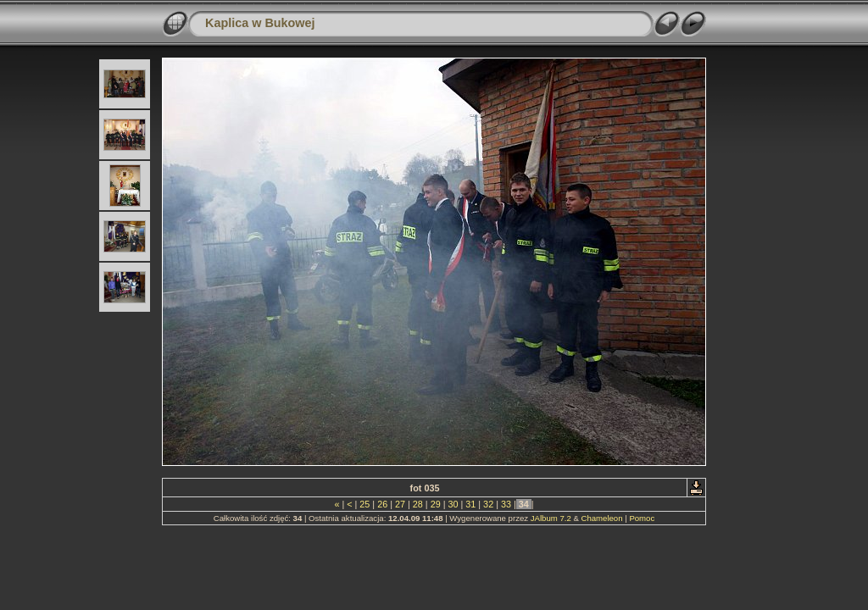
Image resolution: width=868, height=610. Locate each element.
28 (418, 504)
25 (364, 504)
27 (400, 504)
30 (453, 504)
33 (506, 504)
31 (470, 504)
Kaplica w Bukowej (260, 23)
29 (436, 504)
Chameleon (601, 518)
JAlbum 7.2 (551, 518)
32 (488, 504)
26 (382, 504)
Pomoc (642, 518)
